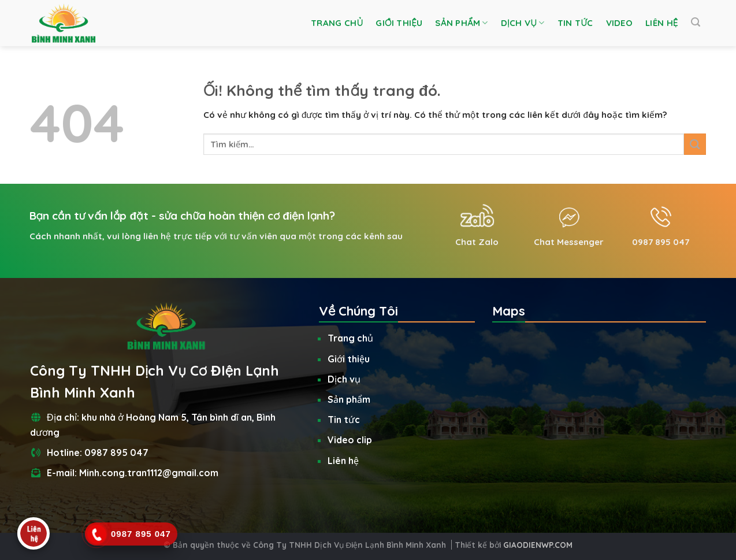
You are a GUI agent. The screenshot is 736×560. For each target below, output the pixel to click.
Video (620, 23)
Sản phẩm (461, 23)
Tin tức (575, 23)
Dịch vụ (523, 23)
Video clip (350, 440)
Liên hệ (662, 23)
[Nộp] (695, 144)
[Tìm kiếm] (696, 22)
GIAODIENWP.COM (538, 545)
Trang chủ (337, 23)
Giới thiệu (399, 23)
